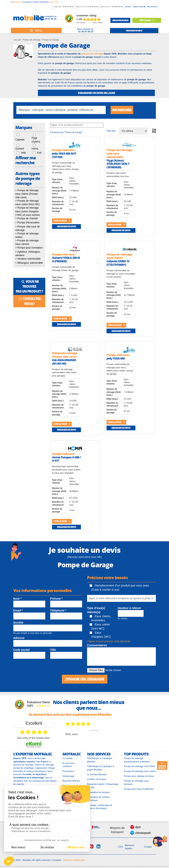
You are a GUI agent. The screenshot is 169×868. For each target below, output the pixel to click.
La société (68, 758)
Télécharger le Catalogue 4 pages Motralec (101, 768)
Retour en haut (162, 766)
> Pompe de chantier (27, 218)
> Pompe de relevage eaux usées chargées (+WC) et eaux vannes (28, 211)
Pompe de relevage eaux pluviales (136, 782)
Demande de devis (66, 226)
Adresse (19, 638)
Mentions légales (130, 847)
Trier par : (112, 131)
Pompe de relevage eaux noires (140, 771)
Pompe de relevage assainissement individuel (137, 760)
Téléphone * (58, 610)
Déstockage (147, 20)
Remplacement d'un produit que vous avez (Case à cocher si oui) (119, 588)
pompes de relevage (92, 54)
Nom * (17, 599)
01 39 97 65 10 (68, 7)
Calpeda (20, 140)
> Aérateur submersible (28, 259)
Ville (53, 650)
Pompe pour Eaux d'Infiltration (139, 789)
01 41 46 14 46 (93, 7)
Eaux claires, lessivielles (100, 618)
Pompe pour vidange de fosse (139, 776)
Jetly (23, 153)
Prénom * (56, 599)
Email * (18, 610)
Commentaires (97, 645)
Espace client (139, 7)
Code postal (22, 650)
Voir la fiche (62, 221)
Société (128, 7)
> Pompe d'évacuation (28, 223)
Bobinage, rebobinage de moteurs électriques (100, 807)
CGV (121, 847)
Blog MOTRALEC (71, 781)
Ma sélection (152, 7)
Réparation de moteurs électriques (99, 799)
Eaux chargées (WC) (100, 635)
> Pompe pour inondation (29, 248)
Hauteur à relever (129, 608)
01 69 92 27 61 (117, 7)
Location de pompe (97, 779)
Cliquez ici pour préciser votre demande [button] (109, 641)
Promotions (68, 771)
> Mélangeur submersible (29, 263)
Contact (148, 847)
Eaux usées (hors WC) (100, 626)
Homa (35, 149)
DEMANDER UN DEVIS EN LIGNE (96, 93)
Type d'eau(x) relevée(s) (96, 610)
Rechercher (122, 110)
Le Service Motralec (97, 774)
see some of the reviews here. (34, 738)
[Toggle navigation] (36, 31)
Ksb (39, 153)
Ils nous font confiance (69, 765)
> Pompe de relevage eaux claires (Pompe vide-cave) (27, 194)
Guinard (20, 149)
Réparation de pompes (98, 792)
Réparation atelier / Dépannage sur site (103, 786)
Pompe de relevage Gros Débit (139, 766)
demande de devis (120, 20)
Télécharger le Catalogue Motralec (100, 760)
